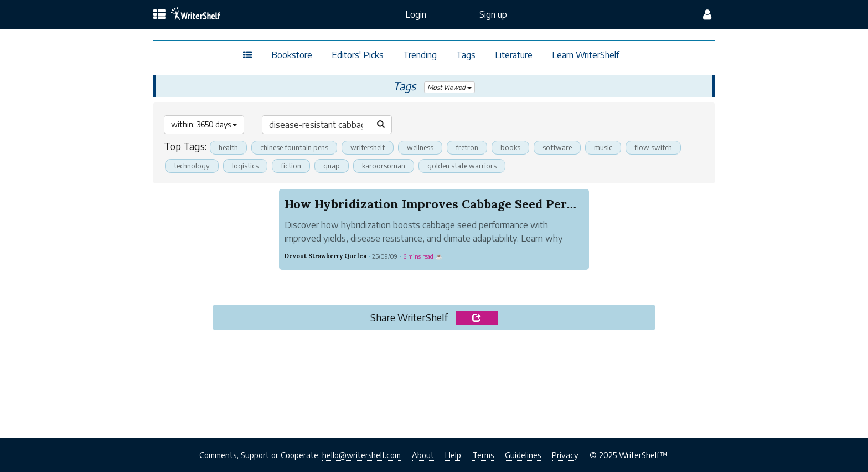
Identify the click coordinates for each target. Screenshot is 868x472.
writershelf (368, 147)
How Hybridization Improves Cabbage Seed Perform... (445, 204)
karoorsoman (384, 166)
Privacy (565, 455)
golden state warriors (463, 166)
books (511, 147)
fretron (467, 147)
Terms (483, 455)
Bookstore (292, 55)
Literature (514, 55)
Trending (420, 55)
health (228, 147)
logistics (245, 166)
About (423, 455)
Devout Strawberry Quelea (325, 256)
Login (416, 14)
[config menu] (707, 14)
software (558, 147)
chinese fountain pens (294, 147)
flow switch (654, 147)
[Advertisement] (434, 381)
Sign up (493, 14)
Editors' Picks (358, 55)
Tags (466, 55)
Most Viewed (449, 87)
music (604, 147)
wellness (420, 147)
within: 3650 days (204, 124)
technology (192, 166)
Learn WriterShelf (586, 55)
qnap (332, 166)
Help (453, 455)
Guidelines (523, 455)
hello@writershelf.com (361, 455)
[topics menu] (159, 15)
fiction (291, 166)
